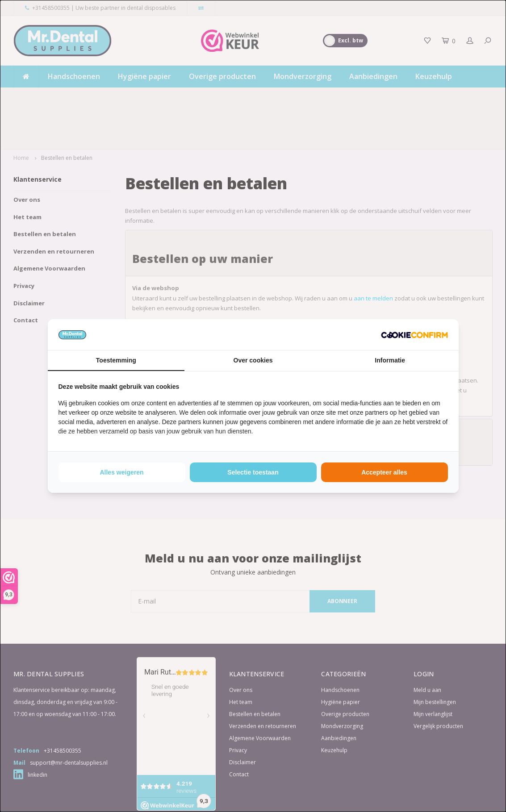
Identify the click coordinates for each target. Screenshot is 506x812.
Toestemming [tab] (116, 360)
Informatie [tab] (390, 360)
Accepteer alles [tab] (384, 472)
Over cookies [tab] (253, 360)
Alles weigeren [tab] (121, 472)
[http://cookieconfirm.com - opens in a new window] (414, 334)
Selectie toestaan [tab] (253, 472)
